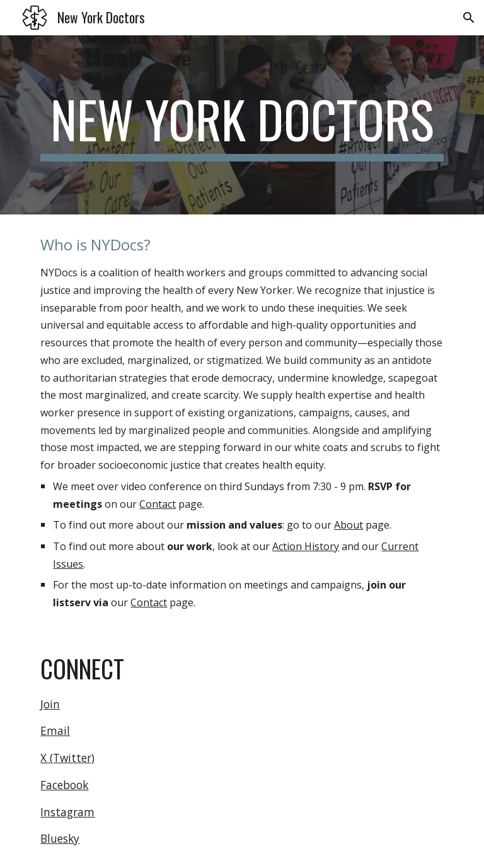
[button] (469, 18)
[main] (242, 125)
